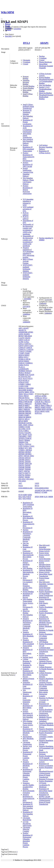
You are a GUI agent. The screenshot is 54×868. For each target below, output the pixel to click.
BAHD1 (27, 334)
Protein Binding (28, 88)
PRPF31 (21, 407)
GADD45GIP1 (24, 369)
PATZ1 (21, 396)
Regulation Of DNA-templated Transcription (28, 505)
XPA (30, 448)
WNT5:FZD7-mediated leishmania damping (28, 268)
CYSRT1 (22, 353)
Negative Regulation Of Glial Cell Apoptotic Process (46, 681)
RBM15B (22, 417)
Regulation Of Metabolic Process (28, 595)
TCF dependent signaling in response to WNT (28, 202)
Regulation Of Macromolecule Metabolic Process (28, 573)
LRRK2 (28, 384)
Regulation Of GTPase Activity (45, 152)
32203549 (48, 300)
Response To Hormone (43, 753)
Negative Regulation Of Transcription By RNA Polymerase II (29, 798)
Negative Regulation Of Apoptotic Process (46, 730)
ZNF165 (26, 456)
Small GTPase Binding (28, 95)
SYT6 (28, 429)
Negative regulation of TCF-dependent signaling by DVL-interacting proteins (28, 252)
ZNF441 (21, 462)
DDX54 (21, 355)
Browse (8, 24)
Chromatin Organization (27, 743)
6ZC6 (29, 497)
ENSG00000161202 (25, 488)
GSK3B (37, 402)
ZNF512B (28, 464)
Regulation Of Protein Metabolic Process (45, 599)
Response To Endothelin (27, 666)
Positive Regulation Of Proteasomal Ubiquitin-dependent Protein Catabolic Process (28, 840)
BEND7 (21, 336)
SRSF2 (43, 411)
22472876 (26, 307)
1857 (20, 483)
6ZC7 (20, 499)
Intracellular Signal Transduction (46, 575)
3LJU (46, 497)
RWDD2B (22, 423)
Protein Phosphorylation (45, 564)
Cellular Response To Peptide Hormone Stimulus (46, 669)
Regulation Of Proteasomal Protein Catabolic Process (28, 756)
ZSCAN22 (30, 479)
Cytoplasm (26, 62)
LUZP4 (21, 386)
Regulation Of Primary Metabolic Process (28, 564)
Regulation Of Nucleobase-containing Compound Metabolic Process (28, 536)
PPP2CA (21, 404)
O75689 (44, 492)
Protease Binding (26, 77)
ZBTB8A (28, 454)
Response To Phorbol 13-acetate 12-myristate (46, 700)
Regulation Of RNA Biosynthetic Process (28, 511)
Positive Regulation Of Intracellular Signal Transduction (46, 594)
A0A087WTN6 (40, 490)
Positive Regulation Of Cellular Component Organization (46, 687)
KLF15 (25, 378)
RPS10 (21, 421)
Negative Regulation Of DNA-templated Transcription (28, 643)
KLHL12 (26, 380)
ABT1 (21, 328)
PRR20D (22, 413)
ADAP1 (44, 43)
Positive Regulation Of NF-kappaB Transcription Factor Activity (46, 759)
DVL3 (26, 43)
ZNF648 (21, 467)
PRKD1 (37, 407)
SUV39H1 (22, 429)
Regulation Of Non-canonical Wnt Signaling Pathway (28, 807)
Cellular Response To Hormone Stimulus (45, 675)
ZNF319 (28, 458)
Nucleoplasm (27, 737)
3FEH (37, 497)
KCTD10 (22, 377)
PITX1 (27, 398)
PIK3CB (21, 398)
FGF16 (26, 365)
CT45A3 (21, 351)
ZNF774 (21, 473)
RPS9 (44, 409)
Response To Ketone (46, 779)
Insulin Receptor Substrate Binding (45, 569)
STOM (28, 427)
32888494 (26, 314)
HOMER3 (22, 371)
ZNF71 (21, 471)
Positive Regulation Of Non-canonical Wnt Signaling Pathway (28, 715)
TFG (20, 435)
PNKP (31, 400)
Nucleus (42, 56)
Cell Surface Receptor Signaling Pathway (46, 147)
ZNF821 (28, 475)
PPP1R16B (28, 402)
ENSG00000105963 (42, 488)
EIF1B (28, 359)
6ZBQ (25, 495)
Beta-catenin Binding (27, 91)
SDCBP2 (49, 409)
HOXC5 (21, 373)
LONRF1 (22, 384)
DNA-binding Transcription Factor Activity (28, 723)
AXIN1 (21, 334)
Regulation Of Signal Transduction (46, 651)
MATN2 (21, 392)
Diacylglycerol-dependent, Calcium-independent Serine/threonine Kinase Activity (46, 586)
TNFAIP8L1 (23, 436)
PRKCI (43, 406)
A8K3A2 (49, 490)
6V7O (21, 495)
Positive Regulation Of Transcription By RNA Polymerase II (29, 157)
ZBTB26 (22, 452)
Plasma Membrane (45, 62)
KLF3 (30, 378)
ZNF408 (21, 460)
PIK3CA (47, 402)
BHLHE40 (28, 336)
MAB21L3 (22, 388)
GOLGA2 (46, 400)
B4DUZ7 (38, 492)
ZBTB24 (29, 450)
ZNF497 (21, 464)
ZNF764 (27, 471)
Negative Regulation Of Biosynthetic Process (28, 707)
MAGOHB (22, 390)
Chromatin (26, 60)
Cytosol (25, 64)
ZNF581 (28, 465)
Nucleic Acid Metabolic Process (27, 748)
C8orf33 (27, 338)
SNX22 (31, 425)
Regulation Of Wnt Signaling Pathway (28, 814)
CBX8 (21, 340)
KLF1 (21, 378)
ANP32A (38, 396)
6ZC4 (25, 497)
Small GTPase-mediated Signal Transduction (28, 106)
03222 (21, 486)
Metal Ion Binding (45, 93)
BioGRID (8, 36)
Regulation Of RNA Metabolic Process (28, 518)
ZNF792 (21, 475)
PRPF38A (28, 407)
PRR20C (28, 411)
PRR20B (22, 411)
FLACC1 (22, 367)
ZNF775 (28, 473)
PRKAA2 (28, 404)
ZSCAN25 (22, 481)
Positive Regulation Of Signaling (46, 656)
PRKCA (45, 404)
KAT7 (27, 375)
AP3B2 (44, 396)
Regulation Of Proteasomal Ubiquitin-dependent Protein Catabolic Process (28, 775)
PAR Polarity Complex (44, 604)
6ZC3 (20, 497)
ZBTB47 (28, 452)
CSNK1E (29, 348)
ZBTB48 (22, 454)
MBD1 (27, 392)
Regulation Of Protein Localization (28, 122)
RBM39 (28, 417)
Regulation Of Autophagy (44, 720)
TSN (27, 442)
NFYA (32, 392)
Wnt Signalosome (27, 691)
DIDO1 (27, 355)
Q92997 (21, 491)
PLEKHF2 (38, 404)
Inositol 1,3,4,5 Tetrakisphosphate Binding (45, 89)
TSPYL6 (28, 444)
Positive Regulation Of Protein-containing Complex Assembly (46, 736)
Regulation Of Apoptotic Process (45, 660)
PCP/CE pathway (26, 214)
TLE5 (30, 435)
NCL (42, 402)
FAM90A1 (29, 363)
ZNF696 (28, 467)
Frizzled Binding (29, 86)
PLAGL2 (22, 400)
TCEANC (28, 433)
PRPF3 (27, 406)
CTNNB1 (28, 351)
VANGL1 (26, 446)
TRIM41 (27, 440)
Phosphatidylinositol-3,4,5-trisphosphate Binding (46, 81)
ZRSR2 (27, 477)
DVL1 (26, 357)
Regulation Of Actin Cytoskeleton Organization (28, 129)
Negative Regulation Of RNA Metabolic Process (28, 635)
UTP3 (21, 446)
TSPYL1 (22, 444)
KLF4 (21, 380)
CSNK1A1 (38, 398)
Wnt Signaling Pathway (28, 117)
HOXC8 (27, 373)
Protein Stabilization (27, 169)
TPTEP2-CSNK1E (25, 438)
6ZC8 (25, 499)
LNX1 (27, 382)
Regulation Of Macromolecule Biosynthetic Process (28, 556)
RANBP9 (38, 409)
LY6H (26, 386)
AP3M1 (31, 332)
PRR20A (27, 409)
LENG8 (21, 382)
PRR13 (21, 409)
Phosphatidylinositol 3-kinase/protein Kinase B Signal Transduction (46, 801)
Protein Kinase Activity (44, 579)
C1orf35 (21, 338)
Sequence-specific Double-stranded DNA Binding (28, 786)
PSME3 (21, 415)
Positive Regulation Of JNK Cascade (28, 165)
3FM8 (41, 497)
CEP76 (26, 346)
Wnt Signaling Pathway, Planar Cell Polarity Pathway (28, 181)
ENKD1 (26, 361)
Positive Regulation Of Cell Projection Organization (46, 711)
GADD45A (39, 400)
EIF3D (21, 361)
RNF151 (21, 419)
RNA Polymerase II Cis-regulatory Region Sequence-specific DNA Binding (28, 584)
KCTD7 (28, 377)
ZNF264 (21, 458)
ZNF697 (21, 469)
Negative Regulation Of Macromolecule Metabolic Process (28, 731)
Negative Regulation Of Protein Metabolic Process (46, 725)
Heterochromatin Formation (29, 792)
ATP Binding (43, 642)
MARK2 (30, 390)
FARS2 (21, 365)
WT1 (26, 448)
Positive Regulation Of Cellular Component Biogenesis (46, 637)
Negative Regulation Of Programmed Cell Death (46, 748)
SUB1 (47, 411)
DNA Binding (28, 568)
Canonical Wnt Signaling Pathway (28, 174)
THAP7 (25, 435)
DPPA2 (21, 357)
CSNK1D (22, 348)
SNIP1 (25, 425)
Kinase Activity (44, 572)
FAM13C (22, 363)
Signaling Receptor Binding (26, 82)
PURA (49, 407)
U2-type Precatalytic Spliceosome (27, 824)
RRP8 (26, 421)
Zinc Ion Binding (45, 85)
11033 (37, 483)
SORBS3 (22, 427)
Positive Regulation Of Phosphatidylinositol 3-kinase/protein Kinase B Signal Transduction (46, 772)
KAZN (32, 375)
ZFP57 (21, 456)
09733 (37, 486)
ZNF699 (28, 469)
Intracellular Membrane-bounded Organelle (46, 66)
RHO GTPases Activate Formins (28, 261)
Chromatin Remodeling (27, 819)
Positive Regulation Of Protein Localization (46, 609)
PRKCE (38, 406)
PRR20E (28, 413)
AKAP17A (22, 330)
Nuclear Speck (28, 657)
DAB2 (27, 353)
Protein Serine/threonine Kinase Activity (45, 559)
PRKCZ (49, 406)
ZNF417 (28, 460)
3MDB (50, 497)
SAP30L (29, 423)
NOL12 (26, 394)
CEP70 (21, 346)
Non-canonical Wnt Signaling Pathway (28, 141)
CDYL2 (21, 344)
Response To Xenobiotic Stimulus (27, 112)
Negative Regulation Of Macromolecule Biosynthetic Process (28, 673)
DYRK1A (22, 359)
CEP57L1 (28, 344)
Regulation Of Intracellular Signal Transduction (46, 791)
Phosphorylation (45, 566)
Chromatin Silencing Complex (26, 829)
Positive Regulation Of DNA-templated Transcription (28, 148)
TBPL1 (27, 431)
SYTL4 (21, 431)
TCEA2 (21, 433)
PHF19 (26, 396)
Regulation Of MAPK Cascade (45, 796)
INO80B (21, 375)
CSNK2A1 (22, 349)
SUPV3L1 (38, 413)
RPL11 (27, 419)
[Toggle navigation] (2, 19)
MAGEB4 (30, 388)
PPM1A (21, 402)
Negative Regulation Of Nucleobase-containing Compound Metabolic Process (28, 624)
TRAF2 (21, 440)
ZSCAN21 (22, 479)
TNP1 (30, 436)
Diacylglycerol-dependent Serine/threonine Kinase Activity (45, 548)
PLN (27, 400)
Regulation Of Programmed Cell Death (45, 706)
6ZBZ (30, 495)
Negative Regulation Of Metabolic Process (28, 765)
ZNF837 (21, 477)
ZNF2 (32, 456)
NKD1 (21, 394)
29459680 (27, 299)
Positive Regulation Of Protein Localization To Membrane (46, 784)
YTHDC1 (22, 450)
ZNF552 (21, 465)
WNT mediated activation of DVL (28, 209)
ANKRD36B (23, 332)
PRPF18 (21, 406)
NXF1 (31, 394)
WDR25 (21, 448)
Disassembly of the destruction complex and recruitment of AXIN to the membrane (28, 229)
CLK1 (31, 346)
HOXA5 (29, 371)
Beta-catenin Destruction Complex (43, 694)
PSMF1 (27, 415)
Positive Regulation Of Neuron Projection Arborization (28, 190)
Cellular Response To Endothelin (27, 661)
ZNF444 (28, 462)
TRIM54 (21, 442)
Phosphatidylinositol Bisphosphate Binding (46, 97)
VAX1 (32, 446)
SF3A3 (37, 411)
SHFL (21, 425)
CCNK (21, 342)
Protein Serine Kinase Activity (44, 554)
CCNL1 (26, 342)
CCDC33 (27, 340)
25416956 (17, 29)
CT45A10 (30, 349)
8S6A (29, 499)
